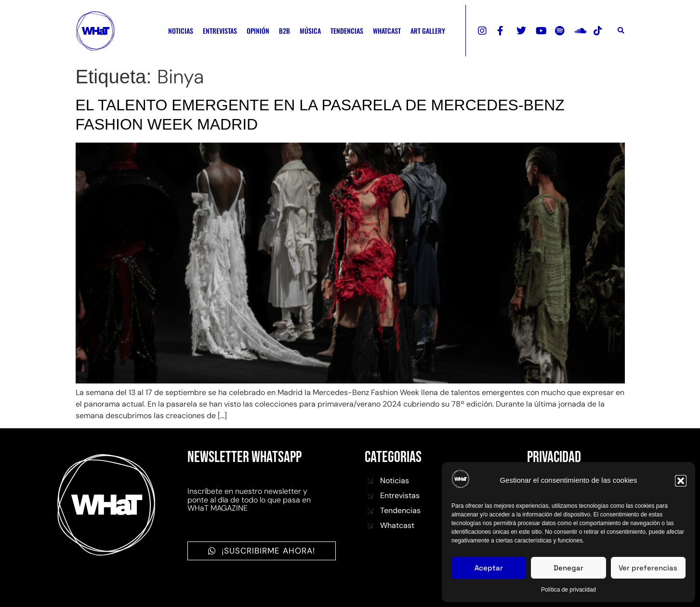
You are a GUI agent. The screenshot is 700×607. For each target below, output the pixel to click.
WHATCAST (387, 31)
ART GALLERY (428, 31)
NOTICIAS (181, 31)
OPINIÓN (258, 31)
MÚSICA (310, 31)
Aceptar (489, 568)
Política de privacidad (568, 590)
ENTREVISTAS (220, 31)
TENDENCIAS (347, 31)
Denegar (568, 568)
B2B (284, 31)
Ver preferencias (648, 568)
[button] (681, 481)
